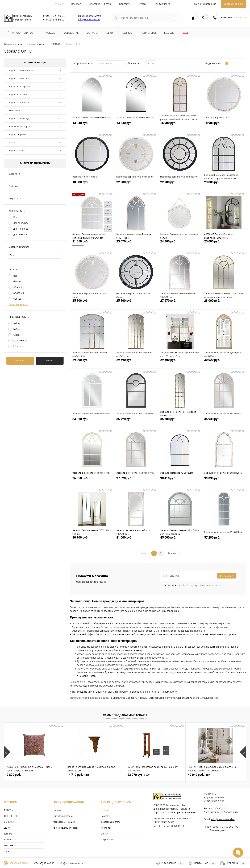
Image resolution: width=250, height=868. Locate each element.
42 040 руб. (199, 775)
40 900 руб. (92, 541)
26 (60, 71)
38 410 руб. (180, 482)
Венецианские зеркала (20, 127)
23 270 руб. (138, 775)
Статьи (143, 4)
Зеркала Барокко (17, 135)
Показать (20, 361)
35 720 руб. (136, 423)
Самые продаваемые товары (125, 715)
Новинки (57, 810)
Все (15, 217)
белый (17, 282)
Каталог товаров (22, 33)
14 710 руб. (78, 775)
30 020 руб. (224, 363)
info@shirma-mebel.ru (89, 20)
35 (60, 142)
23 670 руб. (136, 245)
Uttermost (19, 346)
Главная (58, 4)
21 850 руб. (92, 245)
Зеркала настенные (19, 103)
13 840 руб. (92, 127)
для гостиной (21, 223)
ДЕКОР (8, 828)
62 (60, 79)
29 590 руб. (136, 363)
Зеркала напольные (19, 79)
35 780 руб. (180, 423)
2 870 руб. (14, 775)
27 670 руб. (180, 304)
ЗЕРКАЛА (9, 822)
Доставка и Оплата (100, 4)
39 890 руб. (224, 482)
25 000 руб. (224, 245)
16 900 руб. (180, 127)
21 (60, 111)
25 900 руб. (92, 304)
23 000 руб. (224, 186)
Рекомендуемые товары (65, 828)
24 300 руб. (180, 245)
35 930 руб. (224, 423)
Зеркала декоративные (21, 71)
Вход (194, 4)
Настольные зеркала (19, 87)
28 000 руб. (224, 304)
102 (60, 119)
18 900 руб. (224, 127)
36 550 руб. (92, 482)
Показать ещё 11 (18, 304)
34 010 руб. (92, 423)
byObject (18, 329)
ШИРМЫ (9, 834)
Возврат (76, 4)
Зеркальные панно (18, 95)
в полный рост (16, 111)
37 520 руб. (136, 482)
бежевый (19, 293)
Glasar (17, 335)
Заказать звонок (232, 4)
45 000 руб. (180, 541)
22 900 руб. (136, 186)
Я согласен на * (193, 585)
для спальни (20, 234)
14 (60, 87)
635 (60, 103)
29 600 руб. (180, 363)
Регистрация (206, 4)
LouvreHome (20, 341)
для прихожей (21, 229)
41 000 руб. (136, 541)
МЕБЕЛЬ (9, 810)
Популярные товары (63, 816)
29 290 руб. (92, 363)
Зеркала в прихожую (19, 119)
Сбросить (50, 361)
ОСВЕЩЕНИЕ (11, 816)
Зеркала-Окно (16, 142)
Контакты (125, 4)
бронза (17, 299)
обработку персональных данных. (201, 585)
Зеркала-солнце (17, 150)
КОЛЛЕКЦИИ (11, 840)
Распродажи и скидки (64, 822)
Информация (163, 4)
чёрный (18, 287)
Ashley (17, 323)
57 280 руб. (224, 541)
